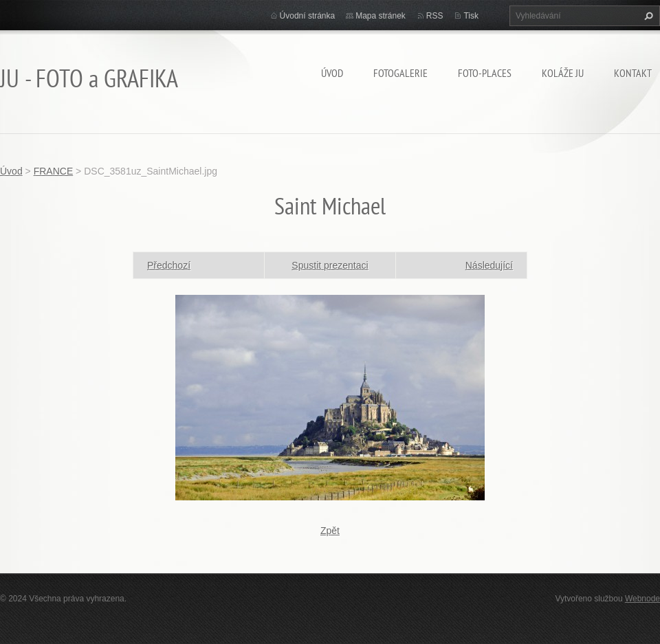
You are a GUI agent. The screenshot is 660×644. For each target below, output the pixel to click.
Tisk (471, 16)
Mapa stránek (381, 16)
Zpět (330, 531)
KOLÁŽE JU (563, 73)
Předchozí (169, 265)
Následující (489, 265)
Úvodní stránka (308, 16)
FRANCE (54, 171)
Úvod (332, 73)
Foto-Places (485, 73)
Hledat (647, 16)
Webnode (642, 599)
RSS (435, 16)
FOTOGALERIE (400, 73)
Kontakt (633, 73)
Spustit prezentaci (330, 265)
